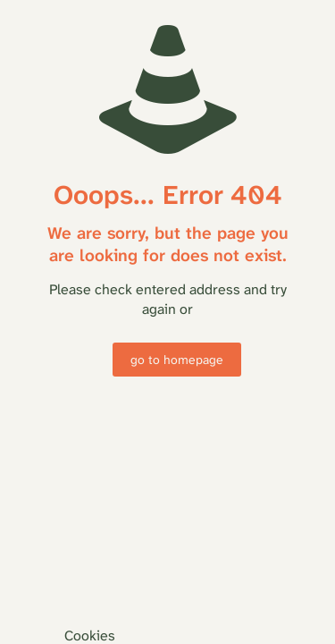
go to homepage (177, 360)
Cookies (90, 636)
